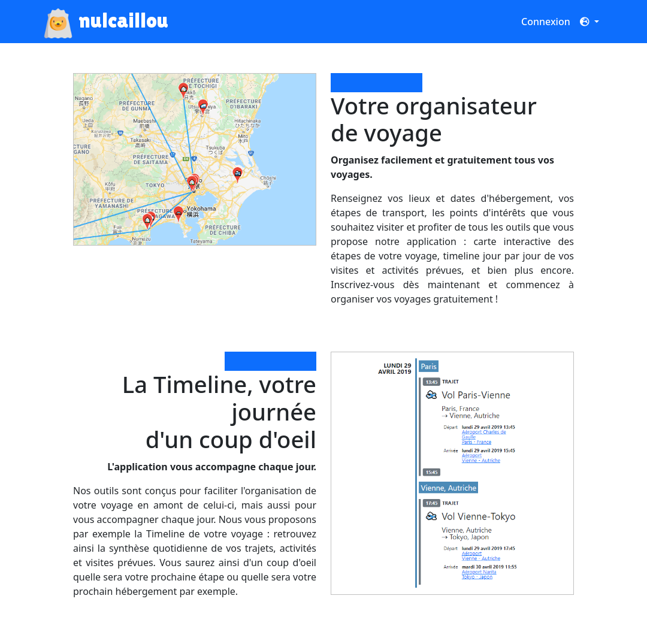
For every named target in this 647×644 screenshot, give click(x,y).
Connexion (546, 22)
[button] (589, 22)
